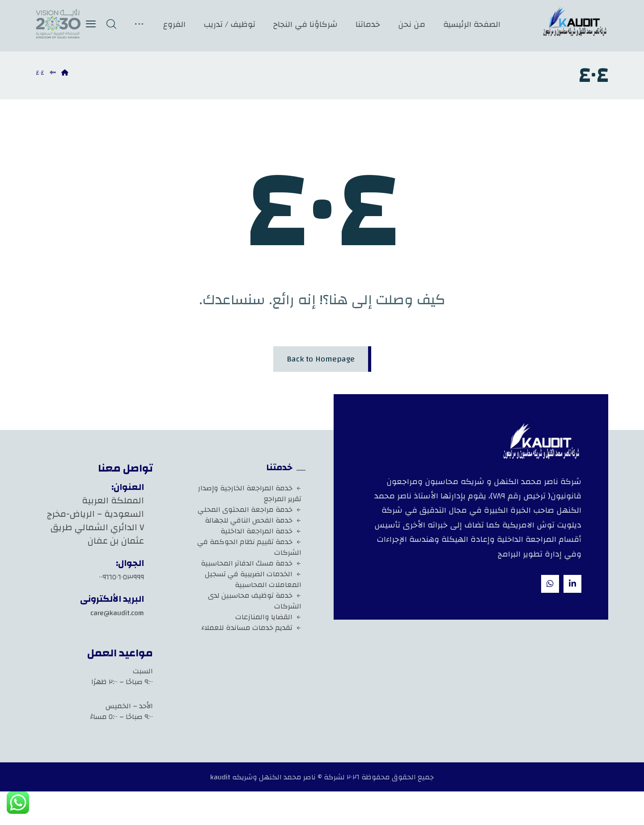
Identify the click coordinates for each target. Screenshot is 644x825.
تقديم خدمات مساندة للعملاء (251, 628)
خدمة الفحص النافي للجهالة (253, 520)
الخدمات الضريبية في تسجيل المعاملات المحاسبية (253, 579)
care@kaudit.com (117, 613)
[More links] (139, 24)
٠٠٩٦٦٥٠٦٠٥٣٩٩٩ (121, 577)
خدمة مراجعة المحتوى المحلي (250, 510)
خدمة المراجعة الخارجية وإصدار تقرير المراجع (250, 493)
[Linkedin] (572, 584)
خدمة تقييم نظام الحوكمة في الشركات (249, 547)
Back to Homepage (321, 359)
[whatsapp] (550, 584)
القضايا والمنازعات (268, 617)
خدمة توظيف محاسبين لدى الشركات (255, 601)
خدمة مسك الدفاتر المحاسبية (251, 563)
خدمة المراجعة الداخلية (261, 531)
